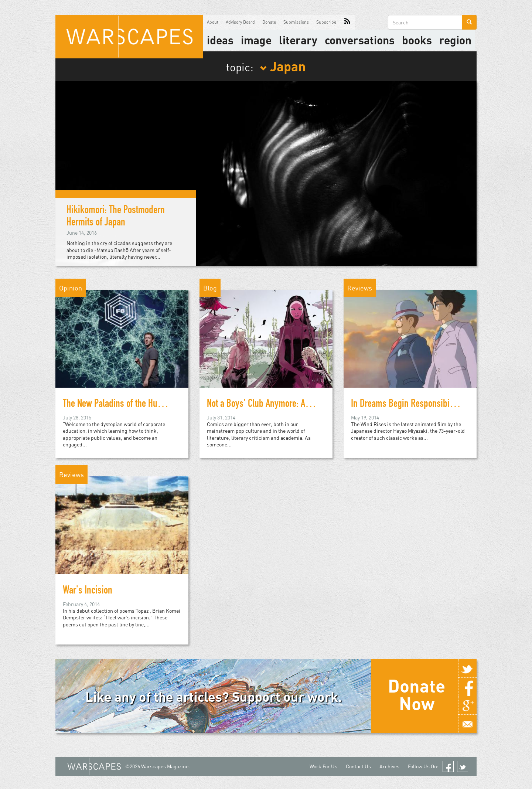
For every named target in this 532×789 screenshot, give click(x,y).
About (213, 22)
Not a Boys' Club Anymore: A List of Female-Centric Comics (310, 405)
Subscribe (326, 22)
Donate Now (417, 694)
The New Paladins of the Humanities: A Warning (145, 405)
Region (455, 40)
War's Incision (88, 591)
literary (298, 40)
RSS (347, 22)
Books (417, 40)
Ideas (220, 40)
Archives (389, 766)
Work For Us (323, 766)
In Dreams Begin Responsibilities (409, 405)
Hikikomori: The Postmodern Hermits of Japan (116, 217)
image (256, 40)
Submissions (296, 22)
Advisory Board (240, 22)
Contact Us (358, 766)
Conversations (360, 40)
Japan (283, 66)
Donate (269, 22)
